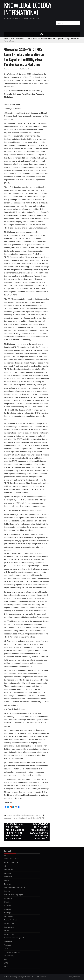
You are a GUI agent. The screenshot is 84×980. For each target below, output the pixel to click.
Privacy (7, 931)
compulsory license (11, 818)
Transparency (9, 956)
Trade (6, 949)
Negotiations (9, 916)
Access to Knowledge (12, 859)
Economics (8, 877)
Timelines (7, 945)
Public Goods (9, 934)
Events (7, 880)
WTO (6, 967)
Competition (8, 870)
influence (7, 891)
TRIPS (42, 818)
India (37, 818)
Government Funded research (15, 888)
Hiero (69, 977)
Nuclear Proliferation (11, 920)
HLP (33, 818)
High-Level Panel (24, 818)
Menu (42, 34)
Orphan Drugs (9, 923)
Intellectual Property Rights (31, 815)
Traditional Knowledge (12, 952)
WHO (6, 959)
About (6, 855)
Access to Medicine (14, 815)
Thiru (30, 69)
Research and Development (14, 938)
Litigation (7, 902)
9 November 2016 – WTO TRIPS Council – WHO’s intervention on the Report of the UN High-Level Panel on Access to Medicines (15, 832)
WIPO (6, 963)
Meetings (7, 913)
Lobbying (7, 906)
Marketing (8, 909)
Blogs (12, 39)
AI (5, 866)
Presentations (9, 927)
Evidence (7, 884)
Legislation (8, 898)
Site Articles (8, 941)
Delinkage (8, 873)
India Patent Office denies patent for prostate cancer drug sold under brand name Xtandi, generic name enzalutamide (39, 832)
